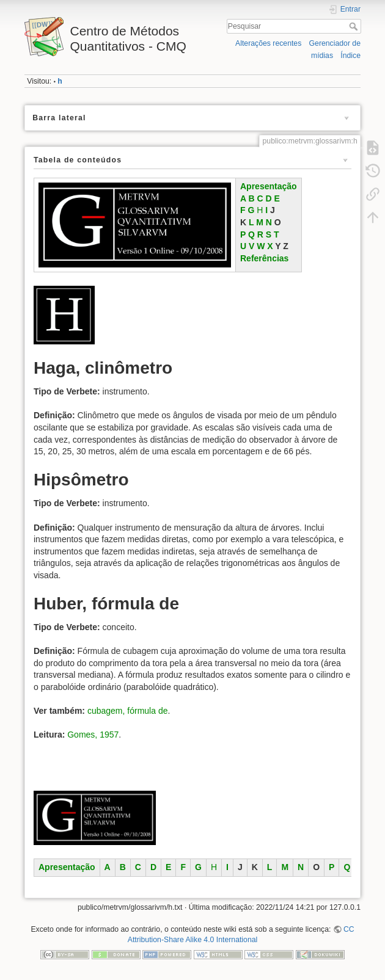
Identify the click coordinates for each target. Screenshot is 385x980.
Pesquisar (355, 26)
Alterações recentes (268, 43)
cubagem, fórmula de (128, 711)
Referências (264, 258)
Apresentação (269, 186)
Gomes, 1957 (93, 735)
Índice (350, 56)
